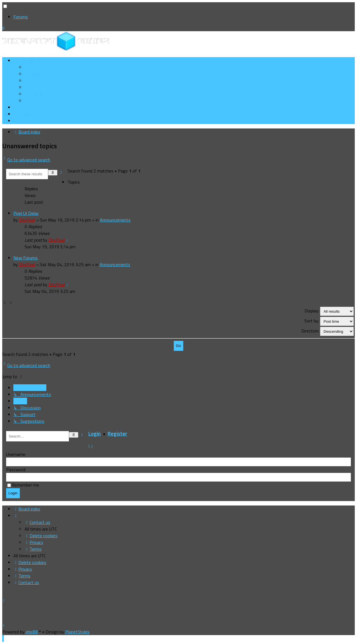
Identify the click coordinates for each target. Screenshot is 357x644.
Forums (21, 17)
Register (117, 434)
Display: (329, 311)
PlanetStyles (77, 632)
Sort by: (329, 321)
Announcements (115, 220)
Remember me (25, 485)
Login (95, 434)
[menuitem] (45, 74)
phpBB (32, 632)
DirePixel (27, 220)
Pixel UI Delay (26, 213)
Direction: (327, 331)
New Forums (26, 258)
